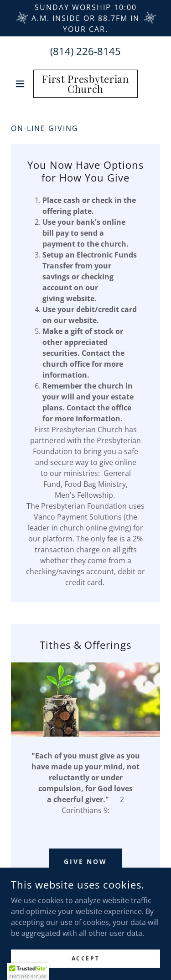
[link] (85, 84)
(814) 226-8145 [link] (85, 51)
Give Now (86, 861)
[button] (22, 84)
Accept (85, 958)
